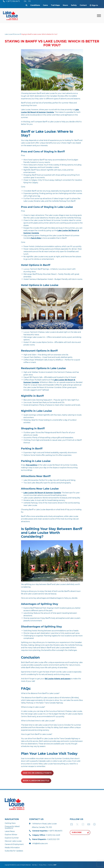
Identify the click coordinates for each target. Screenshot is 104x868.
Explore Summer (12, 838)
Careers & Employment (14, 844)
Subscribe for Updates (14, 851)
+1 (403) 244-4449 (46, 835)
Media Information (12, 848)
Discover (17, 34)
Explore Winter (11, 835)
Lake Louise (9, 34)
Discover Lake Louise (13, 841)
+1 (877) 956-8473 (47, 831)
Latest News (10, 831)
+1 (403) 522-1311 (46, 839)
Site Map (34, 865)
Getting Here (10, 823)
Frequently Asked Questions (12, 827)
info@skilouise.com (40, 843)
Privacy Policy (43, 865)
